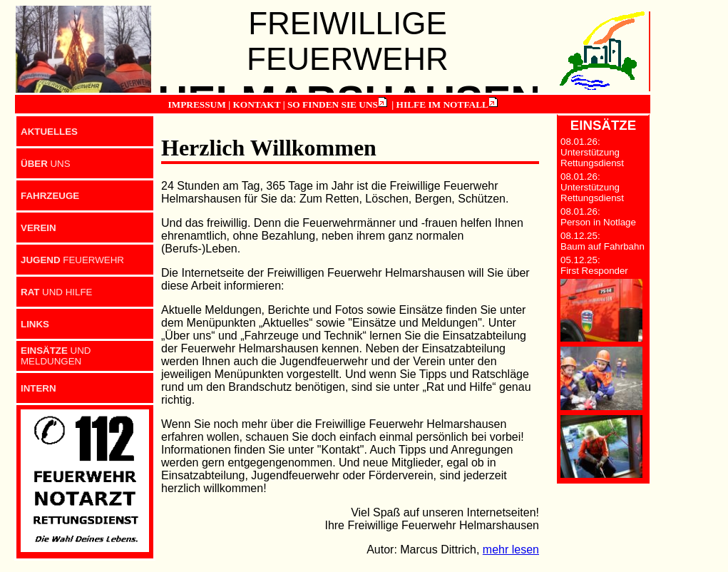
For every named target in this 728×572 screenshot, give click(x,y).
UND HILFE (56, 292)
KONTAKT (256, 104)
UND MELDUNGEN (56, 356)
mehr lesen (511, 550)
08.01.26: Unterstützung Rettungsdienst (592, 152)
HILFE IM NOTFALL (442, 104)
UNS (46, 164)
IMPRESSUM (196, 104)
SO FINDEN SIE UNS (333, 104)
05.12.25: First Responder (594, 265)
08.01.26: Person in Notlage (598, 217)
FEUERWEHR (72, 260)
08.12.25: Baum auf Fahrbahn (603, 241)
